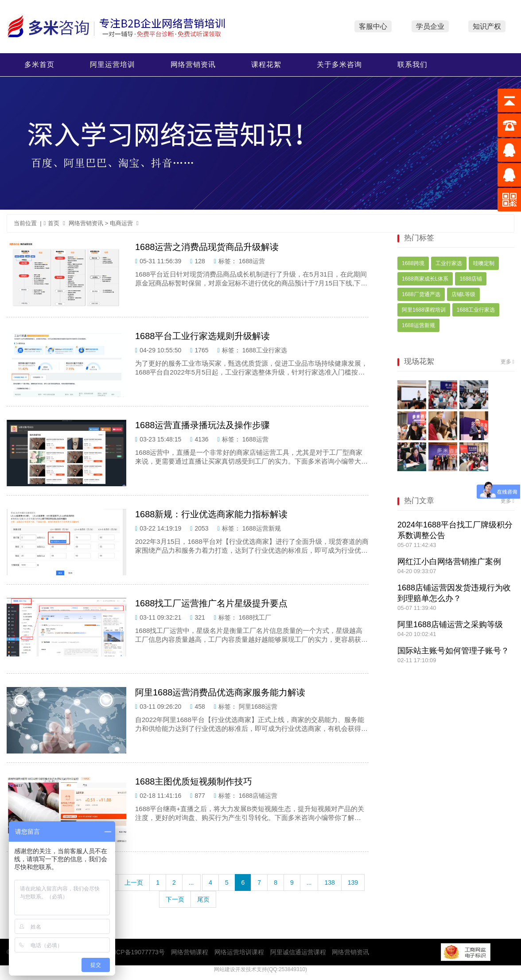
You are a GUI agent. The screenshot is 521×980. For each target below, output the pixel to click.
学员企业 (430, 26)
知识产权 (487, 26)
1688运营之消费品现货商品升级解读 (207, 247)
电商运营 (121, 223)
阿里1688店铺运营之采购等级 (450, 625)
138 (329, 882)
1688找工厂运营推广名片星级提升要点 (212, 603)
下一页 (175, 899)
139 (353, 882)
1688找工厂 (255, 617)
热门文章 (419, 501)
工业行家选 (449, 263)
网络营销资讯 (193, 64)
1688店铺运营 (258, 796)
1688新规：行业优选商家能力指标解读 (212, 514)
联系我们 (412, 64)
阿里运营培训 (113, 64)
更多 (506, 362)
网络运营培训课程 (239, 952)
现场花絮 (419, 361)
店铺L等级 (464, 294)
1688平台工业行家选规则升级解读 (203, 336)
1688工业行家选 (265, 350)
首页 (52, 223)
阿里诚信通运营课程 (298, 952)
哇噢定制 (484, 263)
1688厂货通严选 (421, 294)
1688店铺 (471, 279)
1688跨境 (413, 263)
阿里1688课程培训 (424, 310)
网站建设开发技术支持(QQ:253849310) (260, 969)
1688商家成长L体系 (425, 279)
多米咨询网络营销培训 (122, 27)
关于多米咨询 (339, 64)
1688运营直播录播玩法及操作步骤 (203, 425)
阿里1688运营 (258, 707)
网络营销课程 (190, 952)
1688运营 (252, 261)
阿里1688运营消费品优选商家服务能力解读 (220, 692)
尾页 (203, 899)
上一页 (134, 882)
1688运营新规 (262, 528)
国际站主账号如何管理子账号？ (453, 651)
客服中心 (373, 26)
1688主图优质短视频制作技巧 (194, 781)
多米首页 (39, 64)
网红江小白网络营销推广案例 (449, 562)
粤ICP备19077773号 (136, 952)
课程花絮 (266, 64)
